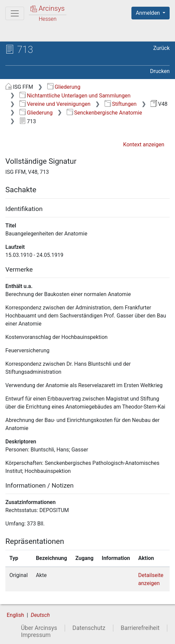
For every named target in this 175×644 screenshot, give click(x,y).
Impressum (36, 635)
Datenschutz (89, 628)
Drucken (160, 71)
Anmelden (149, 13)
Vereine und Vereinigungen (55, 104)
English (15, 615)
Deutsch (40, 615)
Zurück (161, 48)
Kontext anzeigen (144, 145)
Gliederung (64, 87)
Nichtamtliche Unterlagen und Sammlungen (75, 96)
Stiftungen (121, 104)
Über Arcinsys (39, 628)
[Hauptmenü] (15, 13)
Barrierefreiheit (140, 628)
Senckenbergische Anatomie (104, 113)
